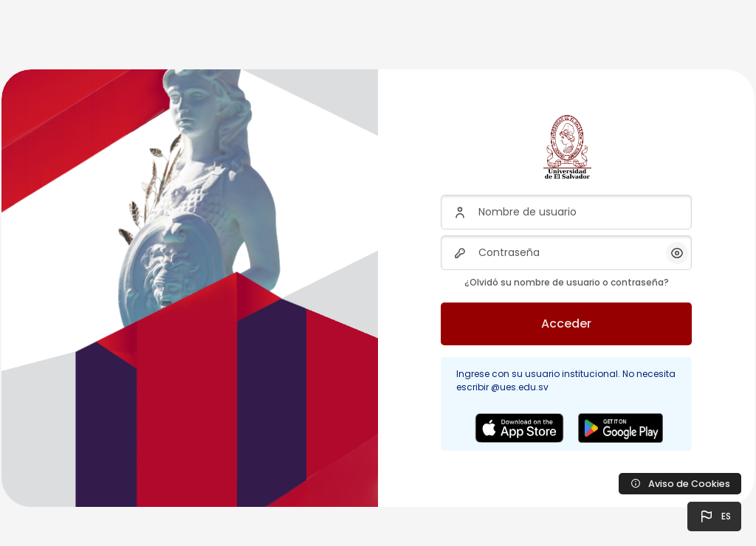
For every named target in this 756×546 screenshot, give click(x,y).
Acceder (566, 324)
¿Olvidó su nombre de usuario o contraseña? (567, 282)
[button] (714, 516)
